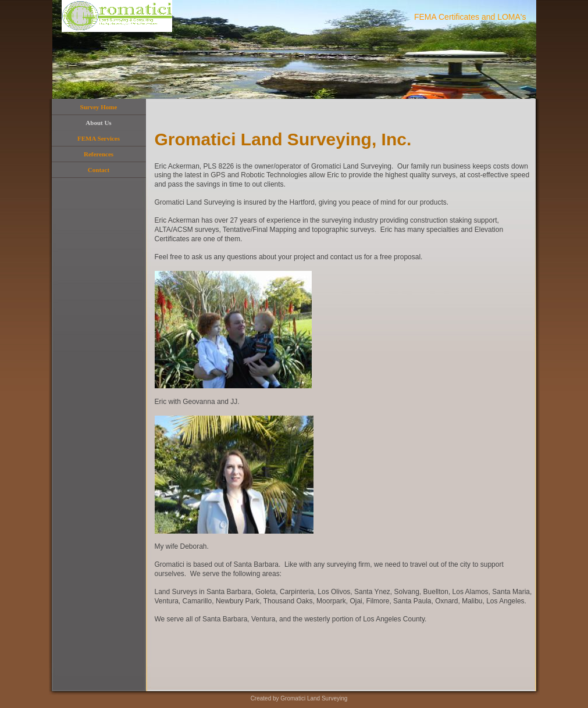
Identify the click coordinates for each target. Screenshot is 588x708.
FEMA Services (99, 138)
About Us (98, 123)
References (99, 154)
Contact (99, 170)
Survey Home (99, 107)
